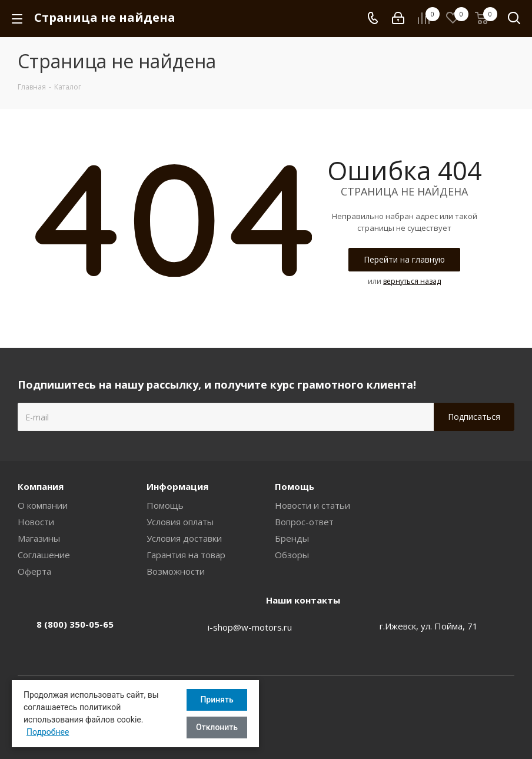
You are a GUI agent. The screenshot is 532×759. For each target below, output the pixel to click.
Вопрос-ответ (304, 522)
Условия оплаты (180, 522)
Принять (217, 700)
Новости (36, 522)
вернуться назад (412, 281)
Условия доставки (184, 538)
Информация (177, 486)
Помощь (165, 505)
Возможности (176, 571)
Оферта (34, 571)
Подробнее (48, 732)
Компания (41, 486)
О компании (43, 505)
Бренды (292, 538)
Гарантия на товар (186, 555)
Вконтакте (506, 705)
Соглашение (44, 555)
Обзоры (292, 555)
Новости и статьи (312, 505)
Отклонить (217, 727)
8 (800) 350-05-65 (75, 624)
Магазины (39, 538)
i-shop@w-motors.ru (250, 627)
